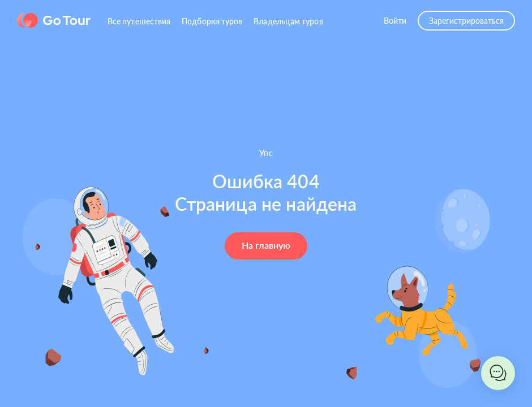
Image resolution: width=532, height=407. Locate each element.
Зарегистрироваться (466, 21)
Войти (395, 21)
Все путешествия (139, 21)
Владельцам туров (288, 21)
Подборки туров (212, 21)
